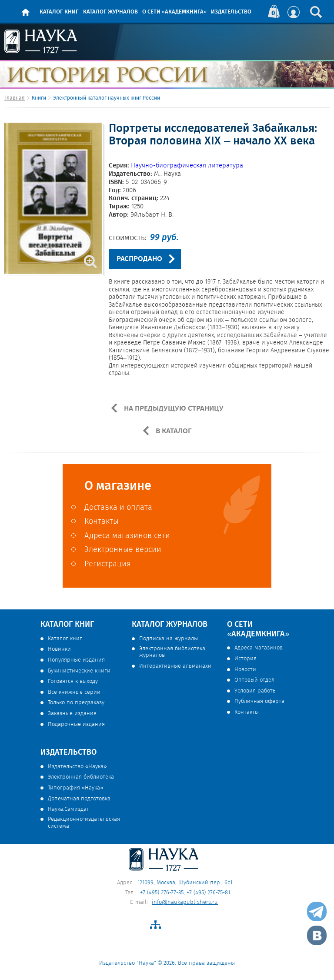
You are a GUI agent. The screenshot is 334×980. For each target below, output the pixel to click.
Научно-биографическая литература (187, 166)
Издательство (231, 12)
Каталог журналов (110, 12)
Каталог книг (59, 12)
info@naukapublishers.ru (185, 902)
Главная (15, 98)
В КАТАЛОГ (173, 431)
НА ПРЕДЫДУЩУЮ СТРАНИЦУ (173, 408)
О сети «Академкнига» (174, 12)
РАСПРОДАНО (139, 259)
